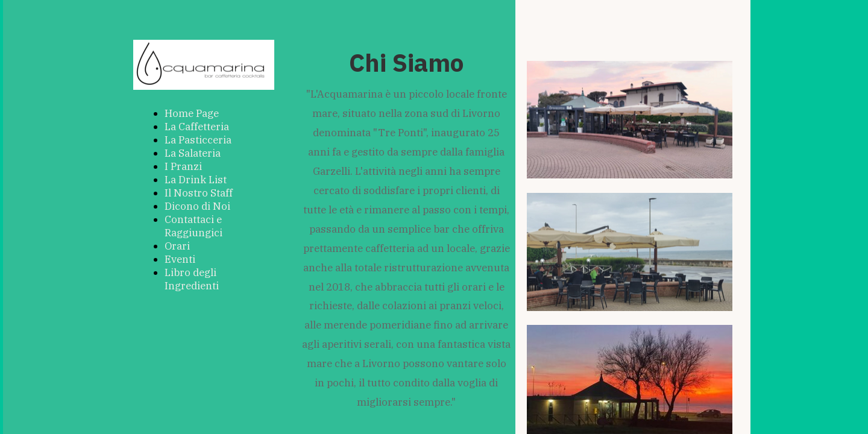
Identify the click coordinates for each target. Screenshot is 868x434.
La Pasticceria (198, 140)
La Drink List (196, 180)
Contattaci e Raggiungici (193, 226)
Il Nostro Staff (199, 193)
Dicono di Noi (197, 206)
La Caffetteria (197, 127)
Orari (177, 246)
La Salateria (193, 153)
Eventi (180, 259)
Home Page (192, 113)
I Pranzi (183, 166)
